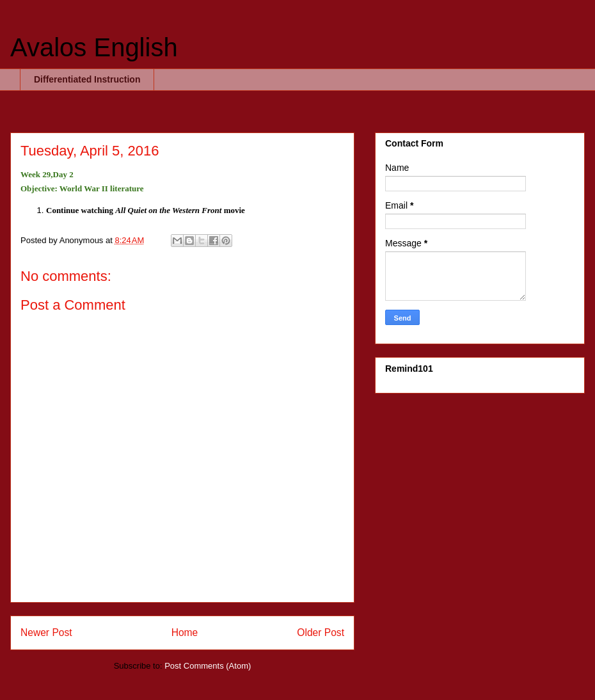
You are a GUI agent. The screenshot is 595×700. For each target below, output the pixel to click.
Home (185, 632)
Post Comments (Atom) (208, 666)
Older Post (321, 632)
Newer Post (46, 632)
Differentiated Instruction (87, 79)
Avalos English (94, 47)
